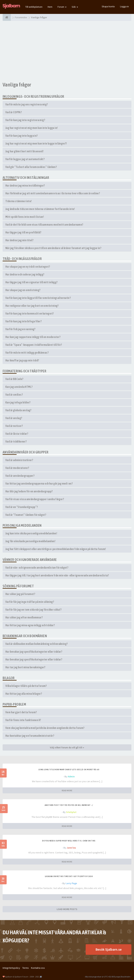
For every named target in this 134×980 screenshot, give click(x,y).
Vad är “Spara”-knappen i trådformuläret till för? (34, 345)
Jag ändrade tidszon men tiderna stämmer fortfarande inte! (40, 209)
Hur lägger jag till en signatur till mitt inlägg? (31, 282)
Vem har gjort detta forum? (21, 712)
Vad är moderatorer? (17, 468)
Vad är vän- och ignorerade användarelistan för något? (37, 568)
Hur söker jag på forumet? (20, 594)
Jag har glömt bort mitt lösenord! (24, 151)
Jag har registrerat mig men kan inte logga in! (31, 128)
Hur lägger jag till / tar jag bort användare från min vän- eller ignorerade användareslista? (57, 575)
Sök (75, 7)
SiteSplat (71, 812)
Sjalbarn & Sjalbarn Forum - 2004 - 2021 (22, 977)
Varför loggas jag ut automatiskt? (25, 159)
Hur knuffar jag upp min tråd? (22, 360)
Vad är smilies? (14, 395)
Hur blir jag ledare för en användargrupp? (29, 491)
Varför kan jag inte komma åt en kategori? (29, 313)
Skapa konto (108, 6)
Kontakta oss (38, 968)
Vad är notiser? (14, 426)
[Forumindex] (7, 17)
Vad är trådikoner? (16, 441)
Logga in (124, 6)
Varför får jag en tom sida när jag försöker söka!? (33, 610)
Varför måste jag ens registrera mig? (27, 104)
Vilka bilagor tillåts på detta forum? (26, 686)
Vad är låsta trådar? (17, 434)
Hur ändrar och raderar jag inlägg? (25, 274)
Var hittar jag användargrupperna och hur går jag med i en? (39, 483)
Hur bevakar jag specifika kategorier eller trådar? (34, 652)
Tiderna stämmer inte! (18, 201)
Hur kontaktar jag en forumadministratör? (30, 736)
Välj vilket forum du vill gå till (67, 747)
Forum (62, 7)
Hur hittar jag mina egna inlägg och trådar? (30, 625)
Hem (50, 7)
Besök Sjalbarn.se (109, 949)
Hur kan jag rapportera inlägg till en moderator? (33, 337)
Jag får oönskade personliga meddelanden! (30, 541)
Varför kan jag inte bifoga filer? (23, 321)
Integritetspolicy (11, 968)
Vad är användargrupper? (20, 476)
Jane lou (71, 848)
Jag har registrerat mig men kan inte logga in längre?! (36, 143)
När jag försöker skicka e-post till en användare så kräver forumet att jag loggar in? (53, 248)
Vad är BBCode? (14, 379)
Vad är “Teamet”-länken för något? (26, 515)
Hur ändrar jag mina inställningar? (25, 185)
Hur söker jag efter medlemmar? (24, 617)
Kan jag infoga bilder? (18, 402)
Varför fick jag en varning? (20, 329)
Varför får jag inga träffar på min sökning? (30, 602)
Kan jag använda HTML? (19, 387)
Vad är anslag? (14, 418)
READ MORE (67, 790)
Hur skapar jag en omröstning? (23, 290)
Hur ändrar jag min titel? (19, 240)
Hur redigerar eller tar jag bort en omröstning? (32, 306)
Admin (71, 776)
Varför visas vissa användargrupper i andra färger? (35, 499)
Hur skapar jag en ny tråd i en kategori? (28, 267)
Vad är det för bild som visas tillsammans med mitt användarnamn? (44, 225)
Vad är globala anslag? (18, 410)
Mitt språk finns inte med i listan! (25, 217)
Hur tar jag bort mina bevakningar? (25, 667)
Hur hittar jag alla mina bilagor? (24, 694)
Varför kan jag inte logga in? (22, 136)
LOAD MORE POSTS (67, 909)
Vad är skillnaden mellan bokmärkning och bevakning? (36, 644)
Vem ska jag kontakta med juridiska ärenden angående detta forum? (45, 728)
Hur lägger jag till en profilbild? (23, 232)
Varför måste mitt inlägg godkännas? (27, 353)
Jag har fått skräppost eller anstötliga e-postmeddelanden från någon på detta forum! (56, 549)
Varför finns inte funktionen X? (23, 720)
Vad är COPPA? (14, 112)
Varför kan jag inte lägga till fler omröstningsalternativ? (38, 298)
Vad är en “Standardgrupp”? (22, 507)
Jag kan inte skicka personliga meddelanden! (31, 533)
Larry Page (71, 883)
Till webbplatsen (34, 7)
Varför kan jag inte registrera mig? (25, 120)
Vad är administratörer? (19, 460)
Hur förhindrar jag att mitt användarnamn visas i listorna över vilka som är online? (53, 193)
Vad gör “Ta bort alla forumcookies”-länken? (31, 167)
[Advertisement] (67, 51)
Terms (26, 968)
